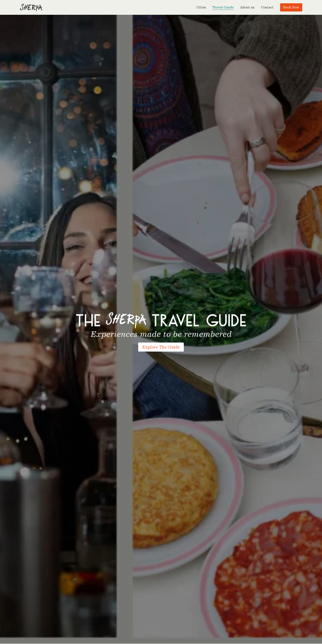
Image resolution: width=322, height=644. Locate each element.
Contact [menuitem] (267, 7)
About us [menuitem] (247, 7)
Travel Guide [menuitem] (223, 8)
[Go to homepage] (31, 7)
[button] (201, 7)
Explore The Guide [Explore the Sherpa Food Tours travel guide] (161, 347)
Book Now (291, 7)
